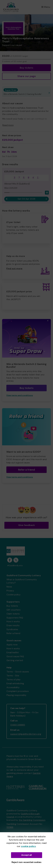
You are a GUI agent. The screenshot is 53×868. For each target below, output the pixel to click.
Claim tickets (13, 614)
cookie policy (28, 846)
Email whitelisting (15, 683)
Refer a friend (26, 470)
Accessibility (13, 687)
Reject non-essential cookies (26, 862)
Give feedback (26, 525)
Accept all (27, 855)
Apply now (12, 645)
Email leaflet (13, 652)
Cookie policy (13, 595)
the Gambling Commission (32, 820)
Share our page (27, 76)
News (9, 587)
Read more (8, 125)
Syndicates (12, 629)
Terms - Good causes (18, 672)
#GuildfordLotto (15, 566)
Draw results (13, 625)
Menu (46, 7)
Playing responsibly (16, 695)
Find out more (14, 269)
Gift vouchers (13, 610)
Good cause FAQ (15, 656)
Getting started (15, 660)
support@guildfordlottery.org (26, 734)
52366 (10, 827)
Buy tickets (26, 68)
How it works (13, 621)
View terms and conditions (20, 395)
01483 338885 (18, 725)
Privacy (10, 591)
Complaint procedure (18, 691)
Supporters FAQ (15, 618)
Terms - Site (13, 676)
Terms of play (13, 679)
